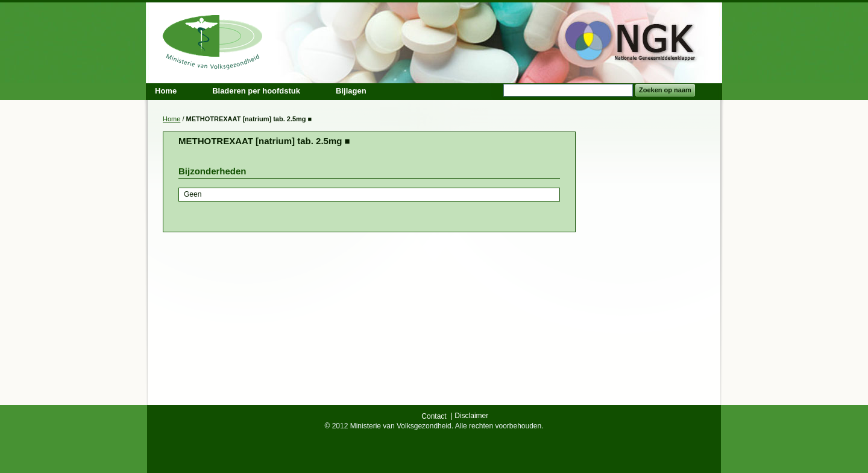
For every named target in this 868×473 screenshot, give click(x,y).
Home (171, 119)
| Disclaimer (470, 416)
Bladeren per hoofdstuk (256, 91)
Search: (496, 90)
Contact (434, 416)
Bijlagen (351, 91)
